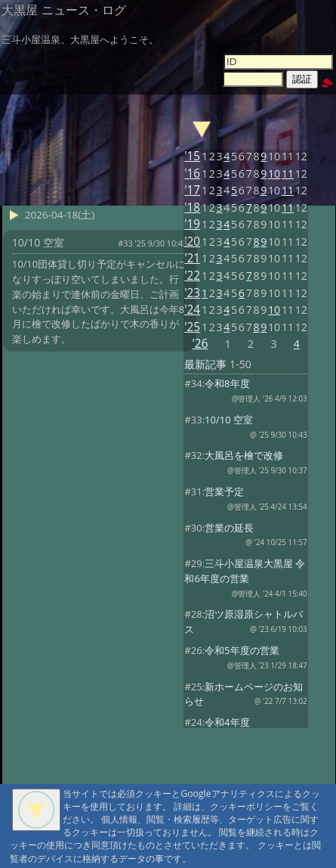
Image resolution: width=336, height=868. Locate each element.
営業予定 (224, 491)
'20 (192, 242)
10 (274, 174)
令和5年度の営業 (242, 650)
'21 (192, 258)
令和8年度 (227, 383)
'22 (192, 276)
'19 (192, 224)
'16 (192, 174)
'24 (192, 310)
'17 (192, 190)
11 (288, 174)
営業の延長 (229, 528)
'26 (200, 344)
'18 (192, 208)
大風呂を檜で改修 (244, 455)
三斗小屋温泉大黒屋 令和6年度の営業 (245, 571)
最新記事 (205, 364)
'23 (192, 293)
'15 (192, 156)
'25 (192, 327)
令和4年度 (227, 722)
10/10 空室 (229, 420)
